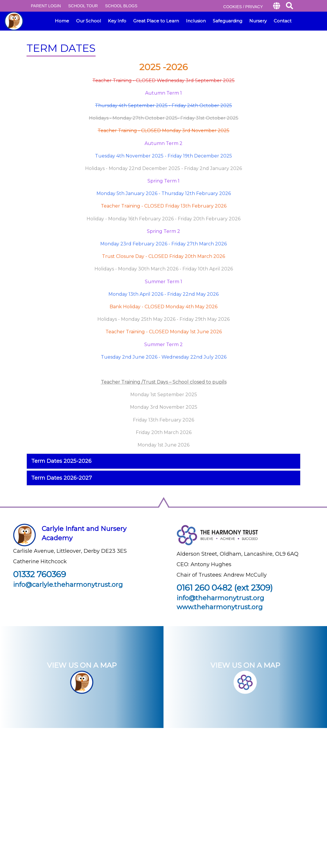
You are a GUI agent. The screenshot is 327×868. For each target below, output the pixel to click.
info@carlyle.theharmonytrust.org (68, 585)
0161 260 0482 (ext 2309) (225, 588)
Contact (283, 21)
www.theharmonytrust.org (220, 607)
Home (62, 21)
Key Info (117, 21)
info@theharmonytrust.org (220, 598)
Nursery (258, 21)
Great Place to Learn (156, 21)
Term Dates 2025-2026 (61, 461)
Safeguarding (227, 21)
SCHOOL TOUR (83, 6)
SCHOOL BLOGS (121, 6)
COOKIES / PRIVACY (243, 7)
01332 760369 (39, 574)
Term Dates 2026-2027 (61, 478)
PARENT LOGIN (46, 6)
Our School (88, 21)
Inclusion (196, 21)
